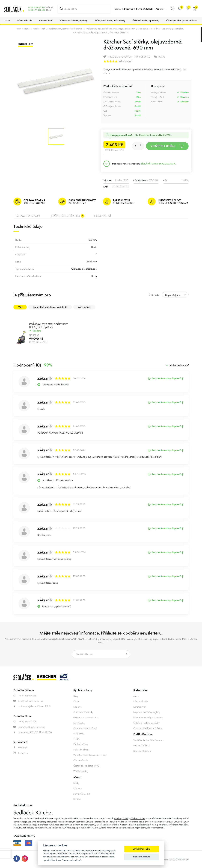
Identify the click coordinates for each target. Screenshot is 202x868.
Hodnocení (102, 216)
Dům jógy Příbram (142, 751)
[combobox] (175, 295)
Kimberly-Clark (81, 744)
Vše (20, 307)
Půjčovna (129, 9)
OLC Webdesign (181, 859)
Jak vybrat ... (79, 723)
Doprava (77, 707)
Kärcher (118, 818)
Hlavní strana (23, 29)
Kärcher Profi (39, 29)
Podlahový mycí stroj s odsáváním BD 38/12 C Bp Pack (49, 325)
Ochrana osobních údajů (85, 728)
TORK (76, 739)
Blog (76, 696)
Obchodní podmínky (83, 712)
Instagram (21, 753)
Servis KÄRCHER (144, 9)
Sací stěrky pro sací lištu (173, 29)
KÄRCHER (78, 734)
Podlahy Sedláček (142, 745)
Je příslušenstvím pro (67, 216)
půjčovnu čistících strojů (25, 825)
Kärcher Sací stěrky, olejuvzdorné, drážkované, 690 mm (101, 32)
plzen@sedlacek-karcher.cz (29, 727)
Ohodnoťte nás (81, 760)
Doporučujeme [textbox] (173, 295)
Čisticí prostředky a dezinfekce (148, 728)
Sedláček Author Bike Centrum (148, 740)
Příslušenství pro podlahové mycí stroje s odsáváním (110, 29)
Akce (136, 696)
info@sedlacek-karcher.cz (28, 701)
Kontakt (160, 9)
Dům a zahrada (141, 701)
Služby (118, 9)
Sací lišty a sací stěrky (148, 29)
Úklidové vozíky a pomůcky (146, 723)
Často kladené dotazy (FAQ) (87, 766)
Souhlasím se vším (142, 849)
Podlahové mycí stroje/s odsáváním (66, 29)
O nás (76, 701)
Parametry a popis (28, 216)
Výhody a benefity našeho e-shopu (90, 755)
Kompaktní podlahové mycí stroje (50, 307)
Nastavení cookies (142, 857)
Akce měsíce (84, 307)
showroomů (90, 825)
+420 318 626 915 (36, 7)
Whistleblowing (81, 771)
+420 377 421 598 (37, 10)
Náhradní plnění (81, 750)
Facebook (20, 748)
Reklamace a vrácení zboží (86, 717)
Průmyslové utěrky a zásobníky (148, 717)
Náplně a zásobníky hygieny (147, 712)
